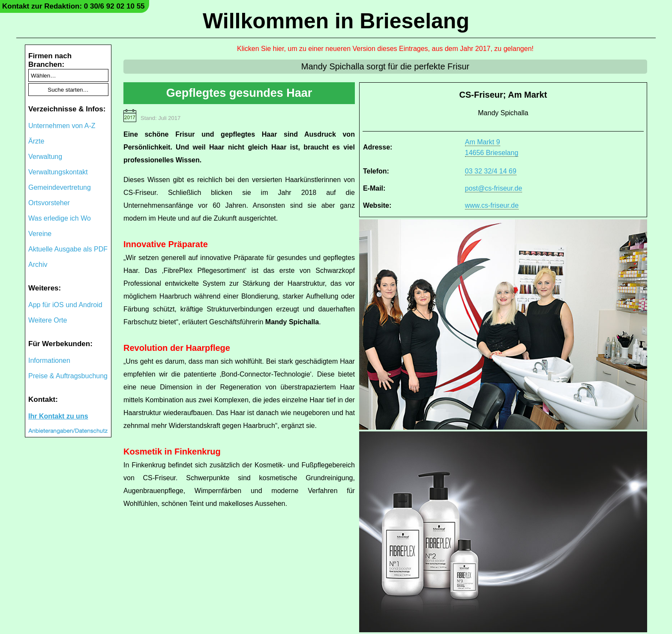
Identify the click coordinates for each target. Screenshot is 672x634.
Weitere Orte (48, 320)
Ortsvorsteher (49, 203)
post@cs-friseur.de (494, 188)
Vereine (40, 234)
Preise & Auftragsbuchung (68, 376)
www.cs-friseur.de (492, 205)
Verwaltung (45, 157)
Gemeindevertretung (60, 187)
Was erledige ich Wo (60, 218)
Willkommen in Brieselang (336, 21)
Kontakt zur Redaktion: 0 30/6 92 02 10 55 (73, 6)
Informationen (49, 360)
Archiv (38, 265)
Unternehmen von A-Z (62, 126)
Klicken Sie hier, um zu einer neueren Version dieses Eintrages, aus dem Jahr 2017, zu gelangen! (385, 49)
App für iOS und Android (65, 305)
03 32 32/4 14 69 (491, 171)
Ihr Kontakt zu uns (58, 416)
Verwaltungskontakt (58, 172)
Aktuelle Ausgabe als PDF (68, 249)
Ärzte (36, 141)
